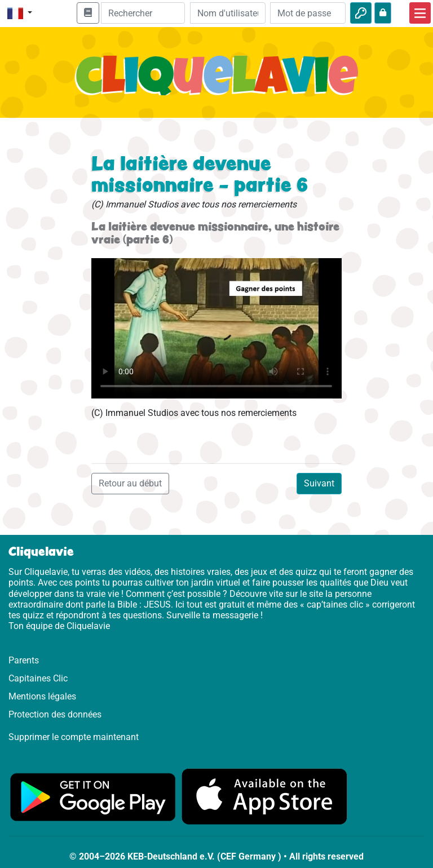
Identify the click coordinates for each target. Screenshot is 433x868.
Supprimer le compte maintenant (74, 737)
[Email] (228, 13)
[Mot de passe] (308, 13)
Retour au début (130, 483)
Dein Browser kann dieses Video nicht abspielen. (216, 328)
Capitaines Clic (38, 678)
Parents (24, 660)
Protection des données (55, 714)
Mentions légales (42, 696)
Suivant (319, 483)
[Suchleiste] (143, 13)
